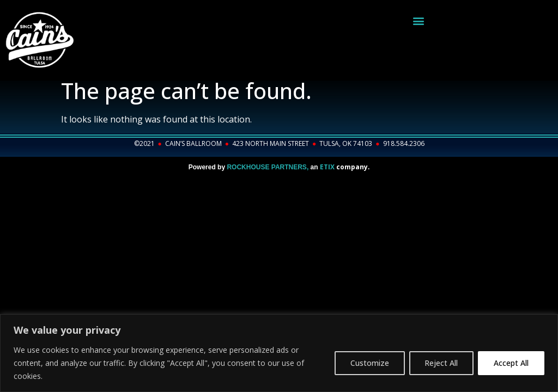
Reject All (441, 363)
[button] (419, 20)
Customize (369, 363)
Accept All (511, 363)
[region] (279, 353)
